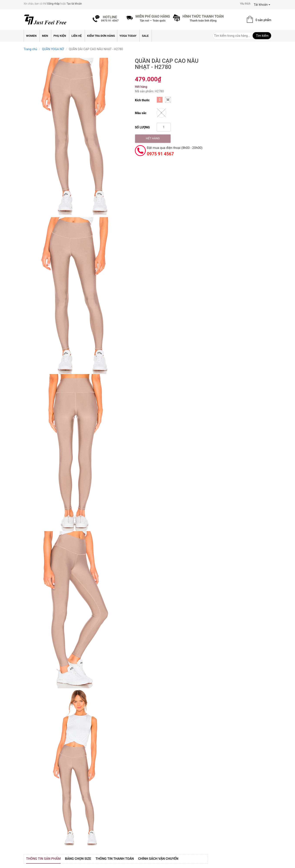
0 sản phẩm (263, 20)
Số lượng (142, 127)
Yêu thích (245, 4)
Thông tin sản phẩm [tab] (43, 859)
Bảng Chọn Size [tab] (78, 859)
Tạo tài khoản (74, 4)
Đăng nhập (54, 4)
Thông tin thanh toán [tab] (115, 859)
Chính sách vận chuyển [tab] (158, 859)
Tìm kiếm (262, 36)
